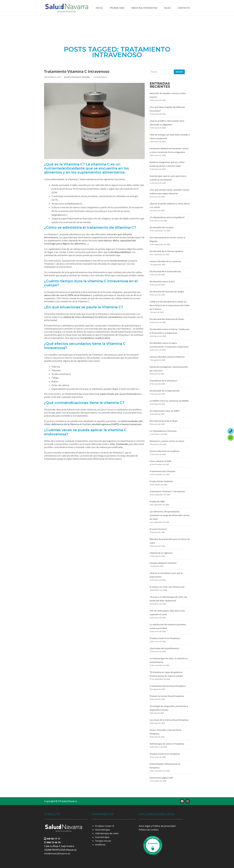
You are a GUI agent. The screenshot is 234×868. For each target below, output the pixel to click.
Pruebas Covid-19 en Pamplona (165, 638)
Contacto (184, 8)
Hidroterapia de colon (107, 833)
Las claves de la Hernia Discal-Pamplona (169, 720)
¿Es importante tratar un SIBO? (165, 411)
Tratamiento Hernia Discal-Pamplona (168, 686)
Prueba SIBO (117, 8)
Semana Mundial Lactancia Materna (167, 357)
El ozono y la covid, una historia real (167, 587)
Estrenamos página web (161, 778)
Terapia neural (103, 841)
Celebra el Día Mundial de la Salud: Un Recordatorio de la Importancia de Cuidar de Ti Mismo (170, 305)
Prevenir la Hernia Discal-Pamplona (167, 696)
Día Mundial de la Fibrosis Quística (166, 251)
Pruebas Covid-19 (105, 826)
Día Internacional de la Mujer (164, 421)
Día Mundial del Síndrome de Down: (167, 319)
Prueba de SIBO (157, 501)
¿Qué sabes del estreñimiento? (165, 648)
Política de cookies (149, 830)
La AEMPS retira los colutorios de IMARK (169, 401)
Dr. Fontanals (120, 444)
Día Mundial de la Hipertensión (165, 391)
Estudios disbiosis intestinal (163, 563)
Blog (168, 8)
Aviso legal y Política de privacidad (157, 826)
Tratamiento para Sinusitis (163, 471)
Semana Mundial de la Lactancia (165, 261)
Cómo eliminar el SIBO (161, 461)
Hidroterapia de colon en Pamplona (167, 744)
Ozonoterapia (103, 830)
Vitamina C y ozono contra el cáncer (167, 441)
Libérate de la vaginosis (161, 553)
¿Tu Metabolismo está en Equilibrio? (167, 217)
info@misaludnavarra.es (57, 853)
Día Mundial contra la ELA (162, 281)
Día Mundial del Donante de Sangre (167, 292)
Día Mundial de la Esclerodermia (165, 271)
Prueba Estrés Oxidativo (161, 481)
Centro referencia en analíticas (165, 451)
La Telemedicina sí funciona (163, 431)
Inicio (99, 8)
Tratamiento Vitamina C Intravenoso (77, 71)
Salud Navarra (83, 77)
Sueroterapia (102, 837)
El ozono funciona (158, 529)
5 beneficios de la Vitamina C (164, 381)
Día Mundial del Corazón (162, 227)
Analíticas (100, 844)
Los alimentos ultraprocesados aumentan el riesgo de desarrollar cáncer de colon (170, 515)
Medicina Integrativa (144, 8)
